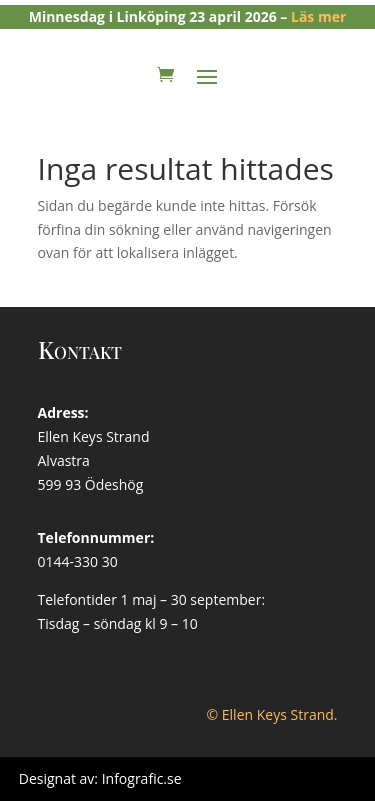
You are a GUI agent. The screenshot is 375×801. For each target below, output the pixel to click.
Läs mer (318, 16)
